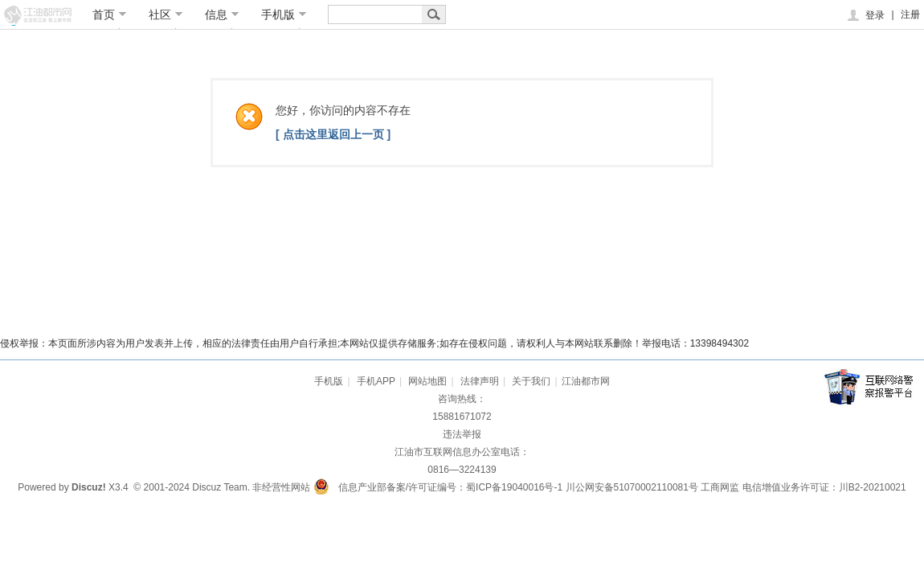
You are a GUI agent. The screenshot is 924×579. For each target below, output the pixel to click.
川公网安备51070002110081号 (632, 487)
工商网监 (720, 487)
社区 (166, 14)
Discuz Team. (221, 487)
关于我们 (531, 381)
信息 (222, 14)
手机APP (376, 381)
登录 (865, 15)
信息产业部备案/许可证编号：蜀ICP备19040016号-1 (450, 487)
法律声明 (480, 381)
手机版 (284, 14)
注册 (910, 14)
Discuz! (89, 487)
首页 (110, 14)
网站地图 (427, 381)
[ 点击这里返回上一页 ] (333, 134)
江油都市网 (586, 381)
